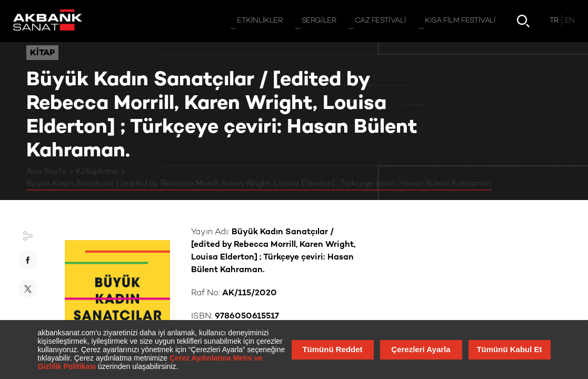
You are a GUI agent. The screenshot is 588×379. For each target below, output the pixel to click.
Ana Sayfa (46, 172)
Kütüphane (97, 172)
